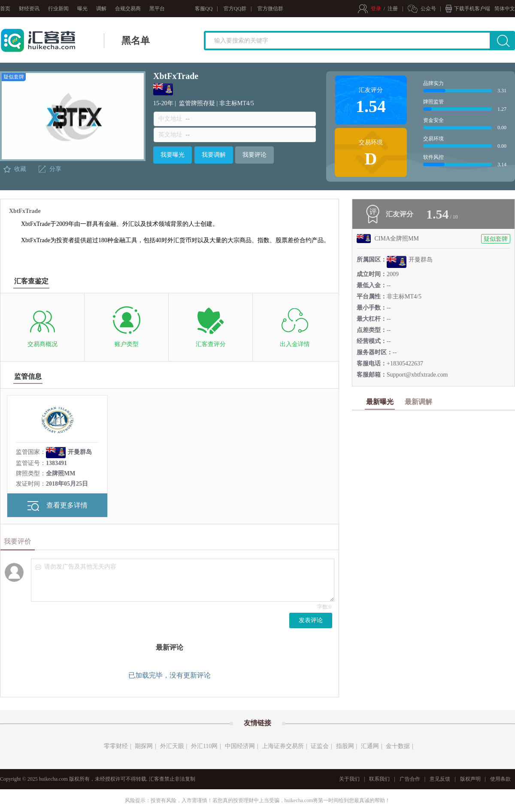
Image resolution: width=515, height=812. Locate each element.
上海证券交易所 (283, 746)
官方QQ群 (235, 9)
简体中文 (505, 9)
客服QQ (204, 9)
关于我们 (349, 779)
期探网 (144, 746)
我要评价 (18, 541)
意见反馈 (440, 779)
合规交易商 (128, 9)
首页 (5, 9)
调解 (101, 9)
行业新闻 (58, 9)
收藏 (20, 169)
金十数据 (398, 746)
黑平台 (157, 9)
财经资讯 (29, 9)
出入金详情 (295, 344)
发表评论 (311, 620)
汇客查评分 (211, 344)
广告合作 (410, 779)
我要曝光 (173, 155)
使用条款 (500, 779)
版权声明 (470, 779)
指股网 (345, 746)
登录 (376, 9)
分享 (55, 169)
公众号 (428, 9)
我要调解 (214, 155)
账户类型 (127, 344)
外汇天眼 (172, 746)
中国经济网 (240, 746)
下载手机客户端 (472, 9)
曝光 (82, 9)
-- (188, 119)
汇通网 (370, 746)
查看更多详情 (58, 506)
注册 (393, 9)
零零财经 (116, 746)
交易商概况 (42, 344)
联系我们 (379, 779)
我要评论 (254, 155)
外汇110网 (204, 746)
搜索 (508, 44)
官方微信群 (270, 9)
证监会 (320, 746)
